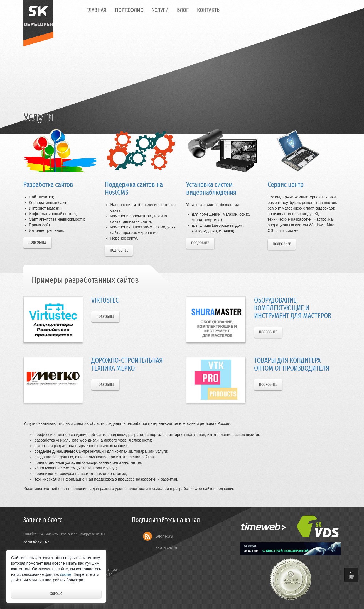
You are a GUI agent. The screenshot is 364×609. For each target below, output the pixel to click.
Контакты (209, 10)
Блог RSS (164, 536)
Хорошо (56, 594)
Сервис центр (286, 185)
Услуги (160, 10)
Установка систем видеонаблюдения (211, 188)
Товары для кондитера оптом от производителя (292, 364)
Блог (183, 10)
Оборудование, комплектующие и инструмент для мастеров (293, 308)
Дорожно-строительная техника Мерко (127, 364)
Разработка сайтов (48, 185)
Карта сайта (166, 547)
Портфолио (129, 10)
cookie (66, 574)
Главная (96, 10)
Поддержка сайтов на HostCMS (134, 188)
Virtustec (105, 300)
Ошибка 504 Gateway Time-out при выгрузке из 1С (64, 534)
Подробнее (37, 243)
